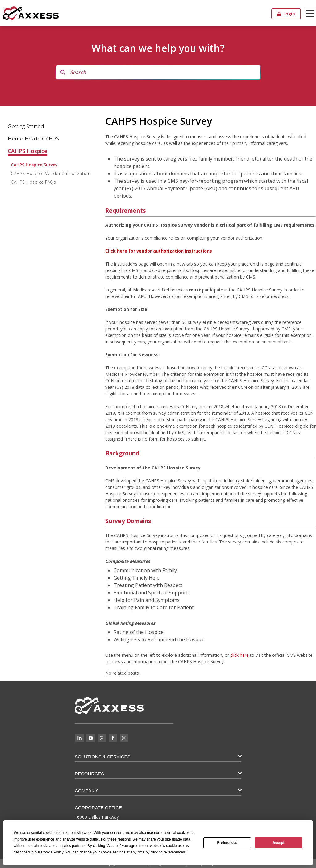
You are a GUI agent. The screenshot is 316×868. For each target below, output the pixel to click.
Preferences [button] (175, 852)
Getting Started (26, 126)
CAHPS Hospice (27, 151)
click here (239, 655)
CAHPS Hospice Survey (34, 165)
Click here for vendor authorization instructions (159, 251)
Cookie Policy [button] (52, 852)
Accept (279, 843)
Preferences (227, 843)
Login (286, 14)
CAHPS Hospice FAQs (33, 182)
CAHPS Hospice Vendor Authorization (51, 173)
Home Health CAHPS (33, 138)
